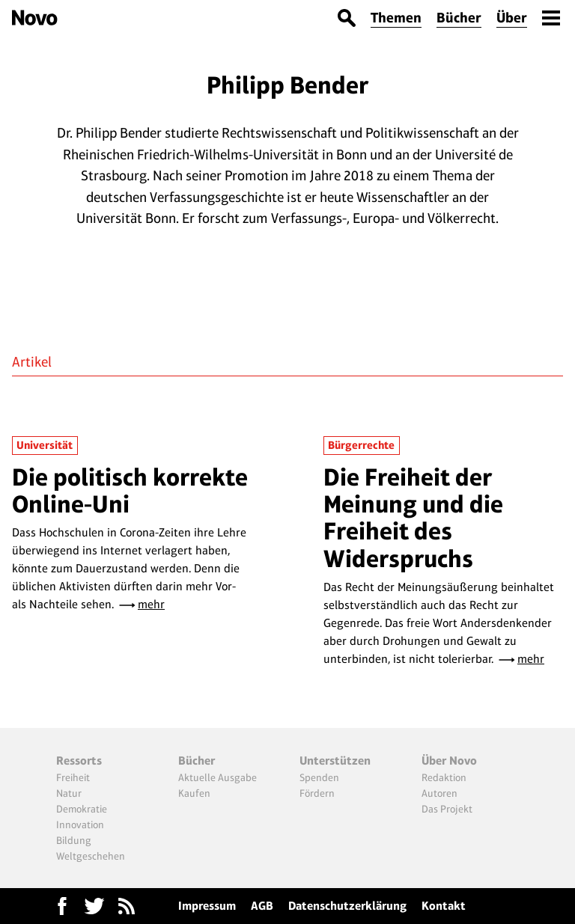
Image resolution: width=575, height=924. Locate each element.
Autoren (439, 793)
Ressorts (79, 761)
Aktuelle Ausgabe (217, 777)
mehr (151, 604)
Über (512, 18)
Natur (69, 793)
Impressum (207, 906)
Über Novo (449, 761)
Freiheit (73, 777)
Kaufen (194, 793)
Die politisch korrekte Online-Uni (130, 490)
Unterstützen (335, 761)
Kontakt (444, 906)
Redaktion (444, 777)
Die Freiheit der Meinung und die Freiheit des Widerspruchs (413, 518)
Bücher (459, 18)
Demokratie (82, 809)
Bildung (74, 840)
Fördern (317, 793)
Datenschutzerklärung (347, 906)
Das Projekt (447, 809)
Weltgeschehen (91, 856)
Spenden (319, 777)
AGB (262, 906)
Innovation (80, 824)
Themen (396, 18)
